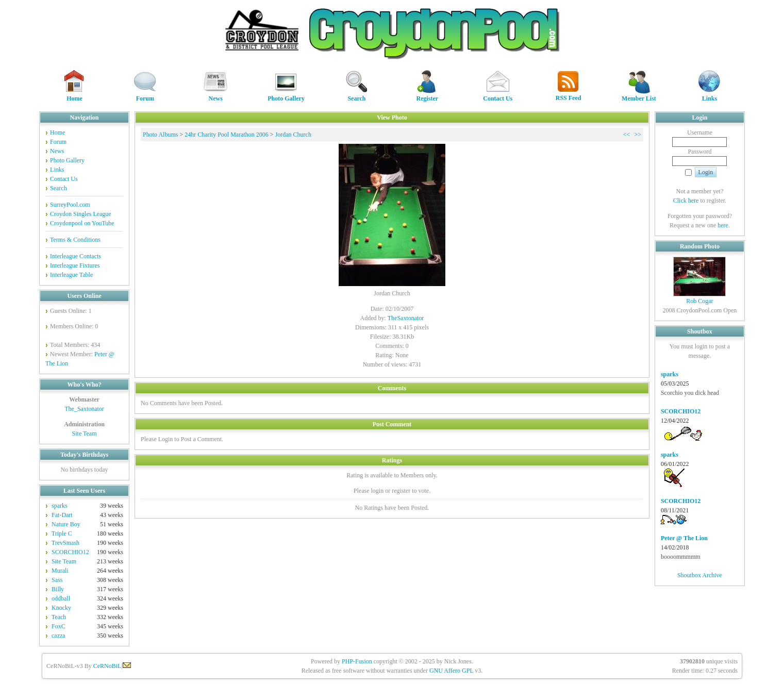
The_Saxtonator (84, 409)
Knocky (61, 608)
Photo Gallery (286, 95)
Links (709, 95)
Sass (57, 580)
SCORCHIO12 (70, 552)
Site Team (85, 433)
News (215, 95)
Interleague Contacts (76, 256)
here (723, 225)
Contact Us (498, 95)
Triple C (62, 533)
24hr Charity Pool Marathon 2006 (227, 135)
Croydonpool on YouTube (82, 223)
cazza (59, 636)
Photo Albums (160, 135)
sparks (60, 506)
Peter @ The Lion (684, 538)
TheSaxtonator (406, 318)
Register (427, 95)
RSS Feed (569, 95)
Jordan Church (293, 135)
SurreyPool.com (70, 205)
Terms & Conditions (75, 240)
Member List (639, 95)
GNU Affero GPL (451, 671)
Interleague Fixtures (75, 265)
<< (627, 135)
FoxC (59, 626)
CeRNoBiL (107, 666)
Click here (686, 201)
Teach (59, 617)
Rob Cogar (699, 301)
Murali (60, 571)
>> (638, 135)
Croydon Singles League (81, 214)
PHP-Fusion (357, 661)
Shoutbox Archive (700, 575)
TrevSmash (65, 543)
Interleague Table (71, 275)
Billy (58, 589)
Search (357, 95)
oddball (61, 598)
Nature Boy (66, 524)
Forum (145, 95)
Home (74, 95)
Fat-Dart (62, 515)
